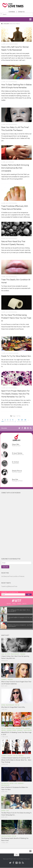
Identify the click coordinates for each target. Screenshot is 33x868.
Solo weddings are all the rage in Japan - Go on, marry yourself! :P (19, 611)
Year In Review (28, 730)
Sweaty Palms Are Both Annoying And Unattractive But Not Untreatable (15, 168)
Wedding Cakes (11, 728)
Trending (23, 654)
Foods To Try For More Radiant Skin (16, 356)
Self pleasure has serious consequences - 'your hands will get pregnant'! (20, 626)
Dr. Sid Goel (15, 462)
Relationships (15, 654)
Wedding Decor (20, 728)
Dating (3, 705)
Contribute (12, 12)
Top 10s (17, 705)
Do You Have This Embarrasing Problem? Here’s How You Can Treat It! (16, 318)
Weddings (20, 730)
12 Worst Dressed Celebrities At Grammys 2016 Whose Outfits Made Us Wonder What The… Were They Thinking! (16, 760)
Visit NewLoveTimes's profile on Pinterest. (13, 577)
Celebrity (4, 680)
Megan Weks (16, 444)
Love (3, 654)
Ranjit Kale (15, 480)
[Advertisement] (15, 526)
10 (19, 420)
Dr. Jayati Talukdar (17, 453)
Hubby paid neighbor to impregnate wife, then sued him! (20, 618)
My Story (8, 654)
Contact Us (21, 12)
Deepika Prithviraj (17, 471)
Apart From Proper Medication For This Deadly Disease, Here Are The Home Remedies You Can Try (15, 394)
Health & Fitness (6, 836)
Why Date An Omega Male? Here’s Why (13, 707)
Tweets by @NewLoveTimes (9, 587)
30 (25, 420)
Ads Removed (5, 783)
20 (22, 420)
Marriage (21, 783)
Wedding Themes (11, 730)
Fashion (10, 756)
